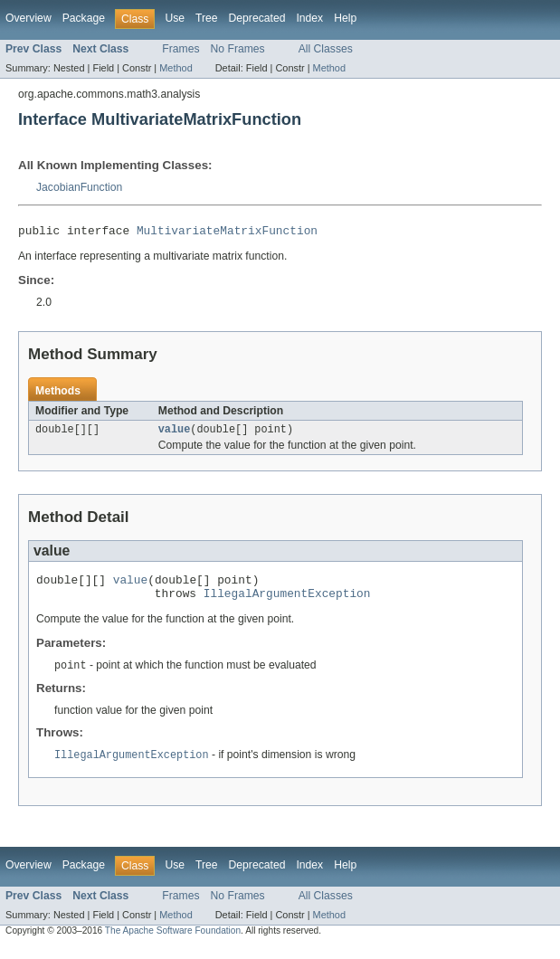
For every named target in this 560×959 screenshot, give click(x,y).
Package (84, 18)
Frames (180, 49)
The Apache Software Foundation (173, 942)
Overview (28, 18)
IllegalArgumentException (287, 603)
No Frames (238, 49)
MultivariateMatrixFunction (227, 233)
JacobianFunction (79, 187)
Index (309, 18)
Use (175, 18)
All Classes (326, 49)
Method (176, 68)
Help (345, 18)
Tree (207, 18)
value (175, 433)
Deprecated (257, 18)
